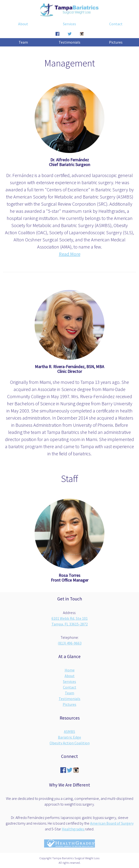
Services (69, 24)
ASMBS (69, 731)
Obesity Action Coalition (70, 743)
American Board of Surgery (112, 823)
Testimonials (69, 42)
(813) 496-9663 (70, 643)
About (23, 24)
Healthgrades (73, 829)
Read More (70, 254)
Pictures (116, 42)
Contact (116, 24)
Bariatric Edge (69, 737)
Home (70, 670)
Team (23, 42)
